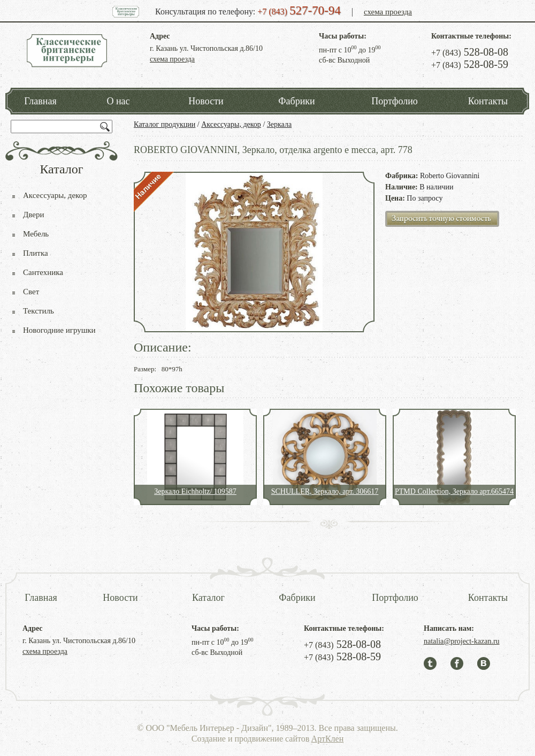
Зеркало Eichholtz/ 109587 (195, 491)
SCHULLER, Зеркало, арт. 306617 (325, 491)
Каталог (208, 598)
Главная (40, 101)
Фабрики (296, 101)
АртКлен (328, 739)
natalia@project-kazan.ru (462, 641)
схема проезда (388, 12)
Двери (33, 215)
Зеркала (279, 124)
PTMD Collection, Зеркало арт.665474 (454, 491)
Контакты (488, 101)
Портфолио (395, 101)
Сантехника (43, 272)
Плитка (36, 253)
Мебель (36, 234)
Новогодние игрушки (59, 330)
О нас (118, 101)
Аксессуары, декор (231, 124)
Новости (206, 101)
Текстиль (39, 311)
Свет (31, 292)
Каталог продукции (165, 124)
